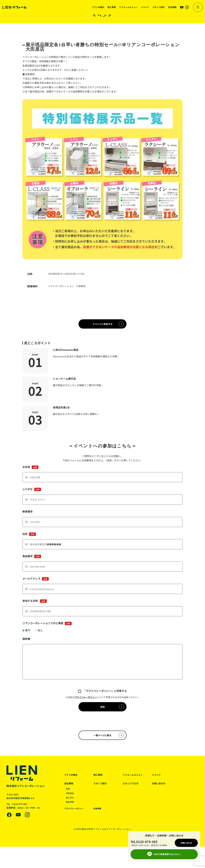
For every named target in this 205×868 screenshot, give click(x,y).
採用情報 (99, 814)
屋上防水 (70, 803)
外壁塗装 (70, 799)
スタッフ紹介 (102, 789)
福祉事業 (70, 808)
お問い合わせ (164, 789)
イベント (162, 780)
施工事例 (100, 780)
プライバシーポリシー (86, 699)
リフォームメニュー (137, 780)
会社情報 (69, 789)
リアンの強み (71, 780)
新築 (68, 794)
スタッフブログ (135, 789)
